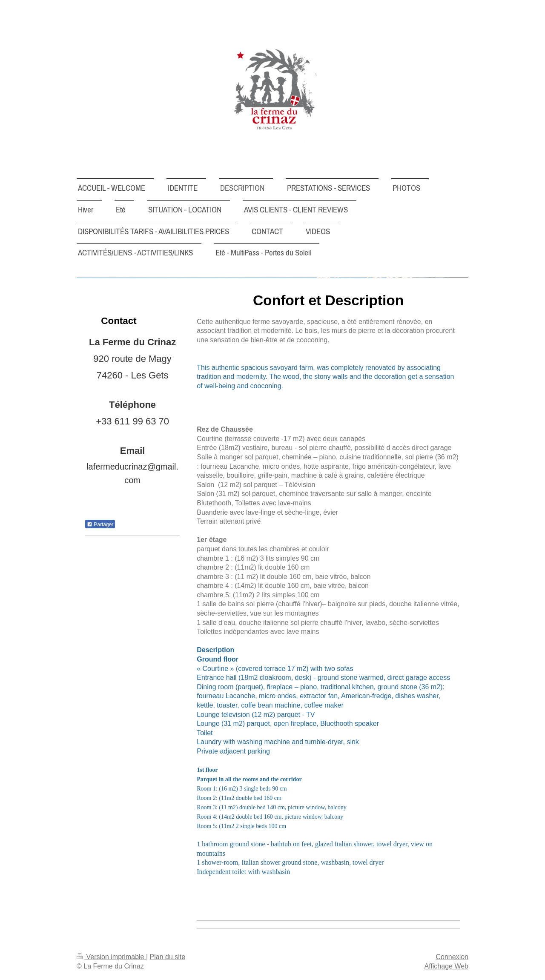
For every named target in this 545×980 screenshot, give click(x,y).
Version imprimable (111, 957)
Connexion (452, 957)
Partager (100, 524)
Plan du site (168, 957)
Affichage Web (446, 966)
